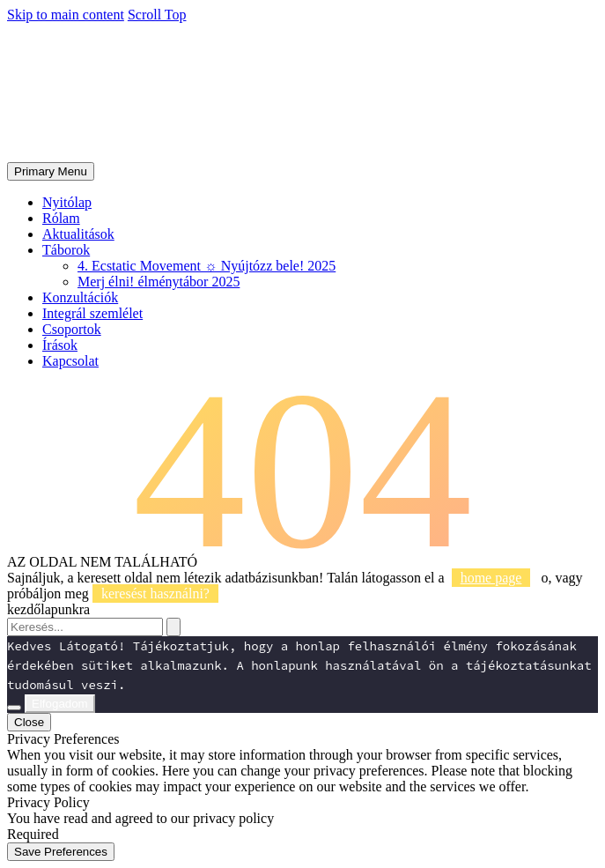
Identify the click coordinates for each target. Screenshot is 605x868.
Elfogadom (60, 704)
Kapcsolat (70, 361)
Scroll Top (157, 15)
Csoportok (72, 329)
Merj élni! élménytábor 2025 (159, 282)
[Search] (85, 627)
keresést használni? (155, 594)
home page (491, 578)
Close (29, 722)
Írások (60, 345)
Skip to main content (66, 15)
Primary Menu (51, 171)
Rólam (61, 218)
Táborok (66, 250)
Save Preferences (61, 852)
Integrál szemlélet (92, 313)
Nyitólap (67, 202)
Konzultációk (80, 297)
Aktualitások (78, 234)
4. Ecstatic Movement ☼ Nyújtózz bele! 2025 (207, 266)
